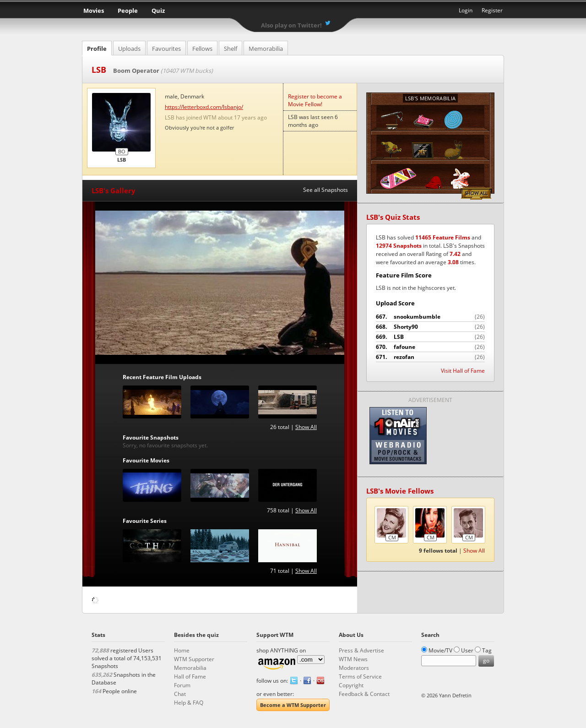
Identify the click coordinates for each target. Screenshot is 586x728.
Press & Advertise (361, 650)
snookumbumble (430, 317)
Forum (182, 685)
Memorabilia (266, 49)
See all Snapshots (326, 190)
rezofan (430, 357)
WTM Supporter (194, 659)
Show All (306, 427)
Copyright (351, 685)
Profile (97, 49)
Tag (487, 650)
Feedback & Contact (364, 694)
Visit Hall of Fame (463, 371)
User (467, 650)
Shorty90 (430, 327)
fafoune (430, 347)
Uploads (129, 49)
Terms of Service (360, 676)
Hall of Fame (190, 676)
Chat (180, 694)
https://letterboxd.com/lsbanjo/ (204, 107)
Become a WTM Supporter (293, 705)
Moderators (354, 668)
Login (466, 10)
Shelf (231, 49)
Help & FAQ (189, 703)
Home (182, 650)
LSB (430, 337)
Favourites (166, 49)
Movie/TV (440, 650)
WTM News (353, 659)
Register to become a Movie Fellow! (315, 100)
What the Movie (293, 12)
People (128, 11)
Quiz (158, 11)
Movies (94, 11)
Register (492, 10)
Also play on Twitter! (291, 25)
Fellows (202, 49)
